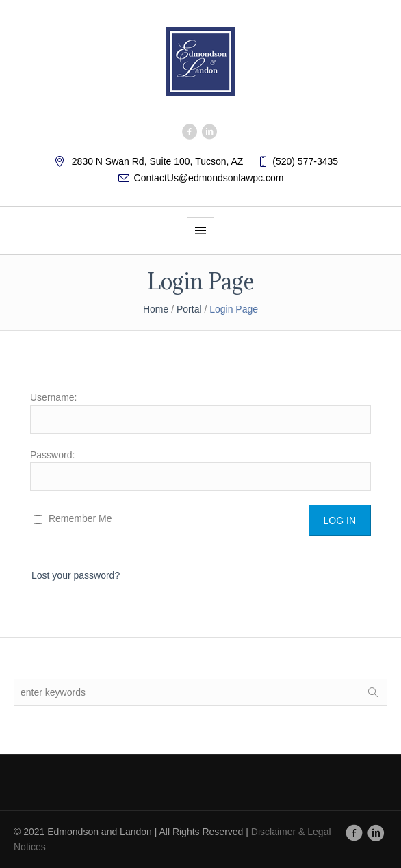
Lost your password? (76, 575)
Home (156, 309)
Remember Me (73, 518)
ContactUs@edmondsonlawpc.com (209, 178)
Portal (189, 309)
